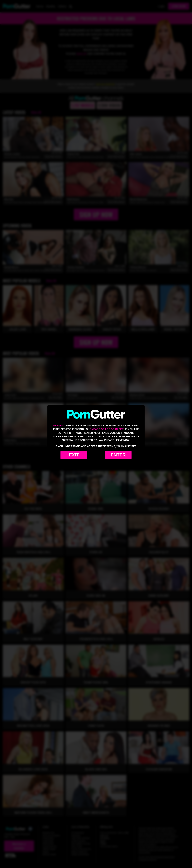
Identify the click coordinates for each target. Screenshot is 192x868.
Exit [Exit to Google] (74, 455)
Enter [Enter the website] (118, 455)
